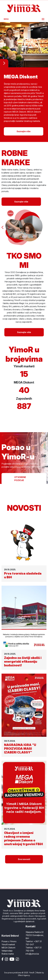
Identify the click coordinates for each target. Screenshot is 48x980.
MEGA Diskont (8, 948)
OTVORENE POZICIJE (20, 479)
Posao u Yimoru (9, 941)
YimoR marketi (8, 944)
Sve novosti (24, 859)
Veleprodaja (7, 951)
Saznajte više (24, 131)
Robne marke (8, 954)
